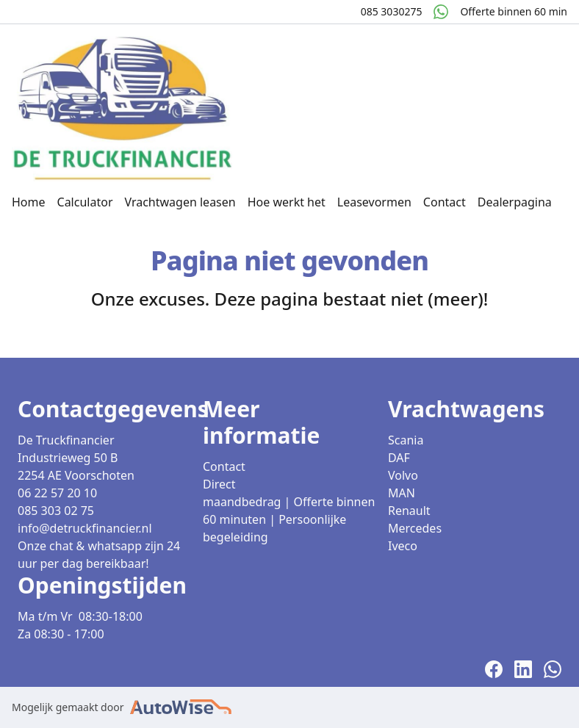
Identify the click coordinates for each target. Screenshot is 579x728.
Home (29, 202)
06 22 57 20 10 (57, 493)
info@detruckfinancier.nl (85, 528)
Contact (445, 202)
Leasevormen (374, 202)
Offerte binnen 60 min (514, 11)
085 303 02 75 (56, 511)
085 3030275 (392, 11)
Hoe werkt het (287, 202)
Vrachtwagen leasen (180, 202)
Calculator (85, 202)
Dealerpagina (515, 202)
